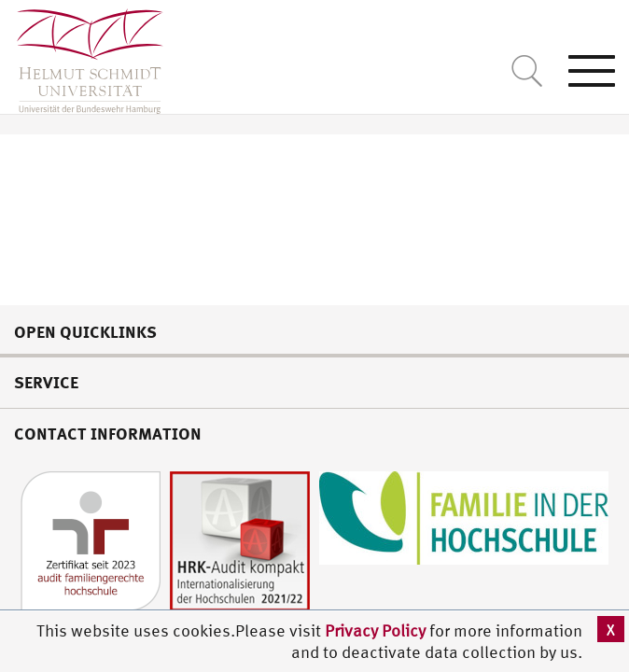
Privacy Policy (377, 630)
